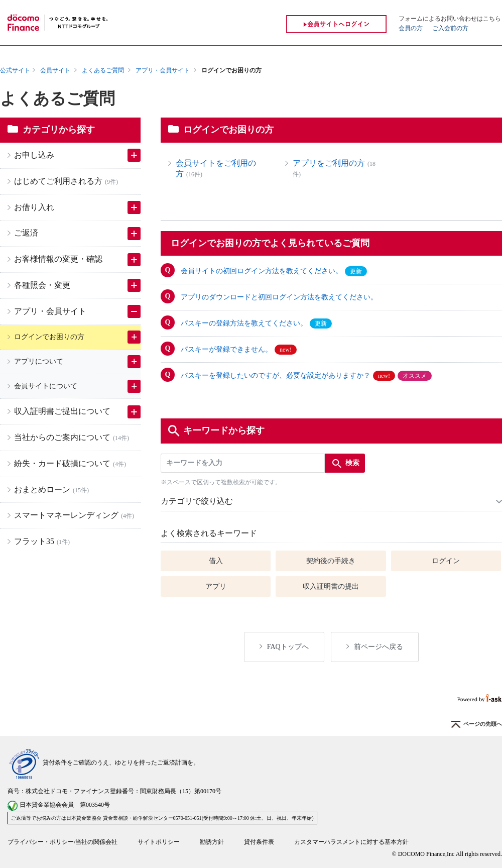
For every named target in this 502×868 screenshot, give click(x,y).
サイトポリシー (159, 842)
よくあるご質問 (103, 70)
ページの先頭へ (476, 724)
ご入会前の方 (450, 28)
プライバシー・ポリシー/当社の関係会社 (62, 842)
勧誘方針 (212, 842)
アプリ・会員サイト (163, 70)
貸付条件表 (259, 842)
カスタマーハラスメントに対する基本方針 (351, 842)
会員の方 (411, 28)
